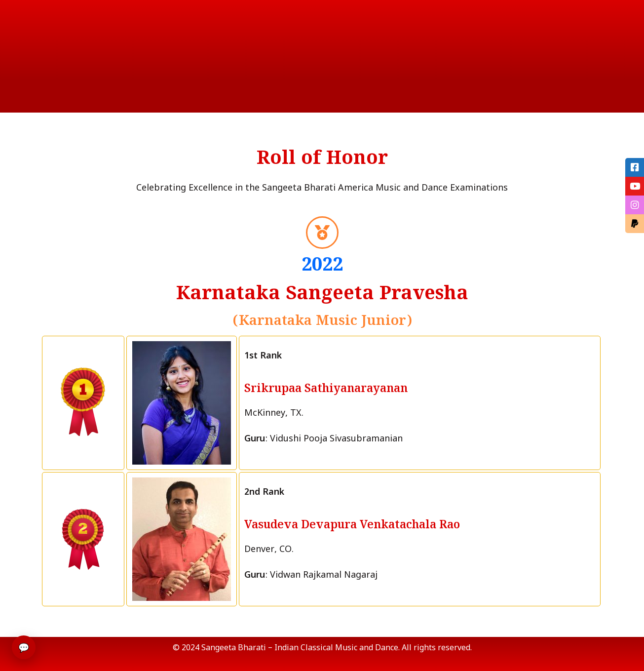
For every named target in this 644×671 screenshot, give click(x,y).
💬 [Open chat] (24, 647)
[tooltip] (634, 168)
